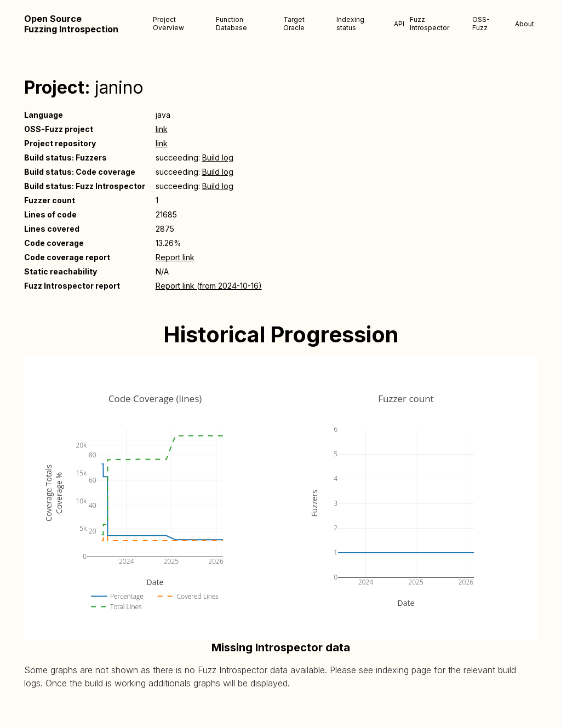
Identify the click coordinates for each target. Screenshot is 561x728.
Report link (175, 257)
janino (119, 87)
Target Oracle (294, 24)
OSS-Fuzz (481, 24)
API (399, 24)
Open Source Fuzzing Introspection (71, 24)
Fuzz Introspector (430, 24)
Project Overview (168, 24)
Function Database (231, 24)
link (162, 129)
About (525, 24)
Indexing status (350, 24)
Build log (218, 157)
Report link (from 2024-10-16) (209, 286)
